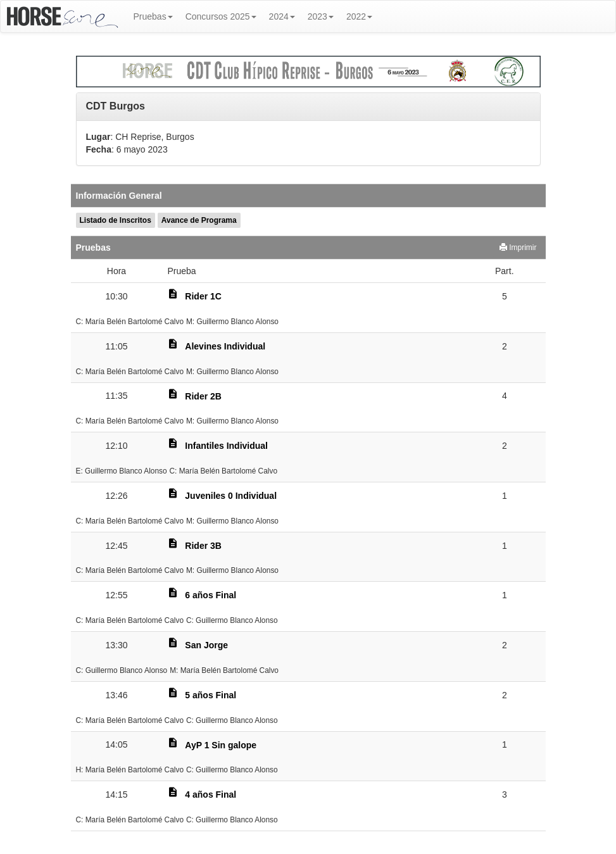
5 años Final (211, 695)
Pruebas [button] (153, 16)
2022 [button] (359, 16)
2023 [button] (321, 16)
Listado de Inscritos (116, 220)
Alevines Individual (225, 346)
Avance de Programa (199, 220)
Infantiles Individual (226, 446)
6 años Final (211, 595)
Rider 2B (203, 396)
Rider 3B (203, 546)
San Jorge (206, 645)
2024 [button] (282, 16)
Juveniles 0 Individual (231, 496)
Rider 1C (203, 296)
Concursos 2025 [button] (221, 16)
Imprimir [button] (518, 248)
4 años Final (211, 794)
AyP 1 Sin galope (221, 745)
